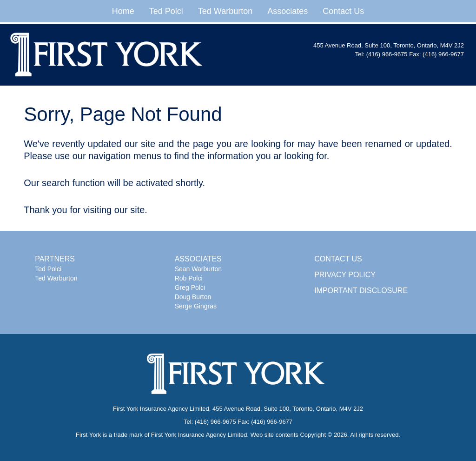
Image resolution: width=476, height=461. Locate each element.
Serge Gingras (196, 306)
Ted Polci (166, 11)
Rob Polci (189, 278)
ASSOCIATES (198, 259)
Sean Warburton (198, 269)
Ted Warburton (225, 11)
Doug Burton (193, 297)
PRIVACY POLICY (345, 275)
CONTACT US (338, 259)
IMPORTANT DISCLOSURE (361, 291)
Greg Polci (190, 287)
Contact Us (343, 11)
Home (123, 11)
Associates (288, 11)
